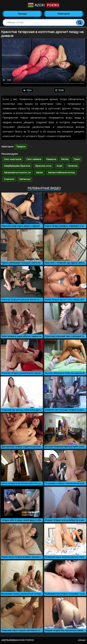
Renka (65, 159)
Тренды (22, 14)
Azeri (43, 5)
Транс (77, 159)
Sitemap (82, 640)
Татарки (21, 147)
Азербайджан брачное (17, 166)
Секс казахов (34, 159)
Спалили (9, 179)
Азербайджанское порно (18, 640)
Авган (39, 173)
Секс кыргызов (13, 159)
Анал (59, 166)
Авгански (25, 179)
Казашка (51, 159)
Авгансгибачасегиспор (61, 173)
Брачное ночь (43, 166)
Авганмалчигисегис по (17, 173)
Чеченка (72, 166)
